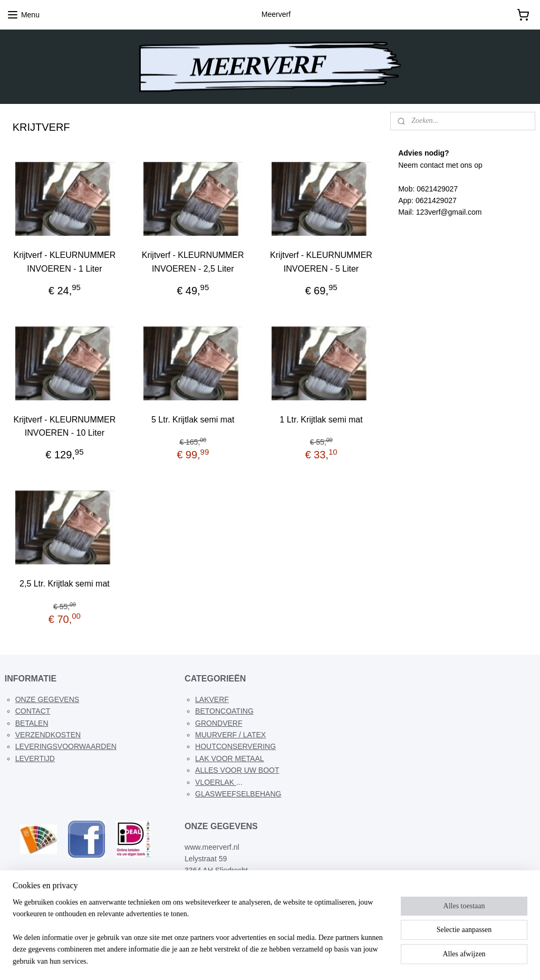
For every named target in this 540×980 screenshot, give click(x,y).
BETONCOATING (224, 711)
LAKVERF (212, 699)
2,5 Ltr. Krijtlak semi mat (65, 584)
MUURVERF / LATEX (230, 735)
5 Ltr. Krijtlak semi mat (193, 420)
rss (250, 960)
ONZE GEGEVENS (47, 699)
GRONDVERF (219, 723)
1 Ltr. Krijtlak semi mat (321, 420)
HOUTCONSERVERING (235, 746)
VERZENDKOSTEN (48, 735)
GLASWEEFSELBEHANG (238, 794)
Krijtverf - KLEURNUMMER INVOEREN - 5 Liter (321, 262)
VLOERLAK (216, 782)
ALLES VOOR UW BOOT (237, 770)
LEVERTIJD (35, 758)
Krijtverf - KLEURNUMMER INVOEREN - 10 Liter (65, 426)
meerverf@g (216, 894)
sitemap (231, 960)
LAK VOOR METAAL (229, 758)
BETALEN (32, 723)
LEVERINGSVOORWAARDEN (66, 746)
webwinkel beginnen (285, 960)
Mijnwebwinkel (366, 960)
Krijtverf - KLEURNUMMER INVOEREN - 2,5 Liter (193, 262)
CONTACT (33, 711)
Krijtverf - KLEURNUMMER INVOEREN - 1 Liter (65, 262)
